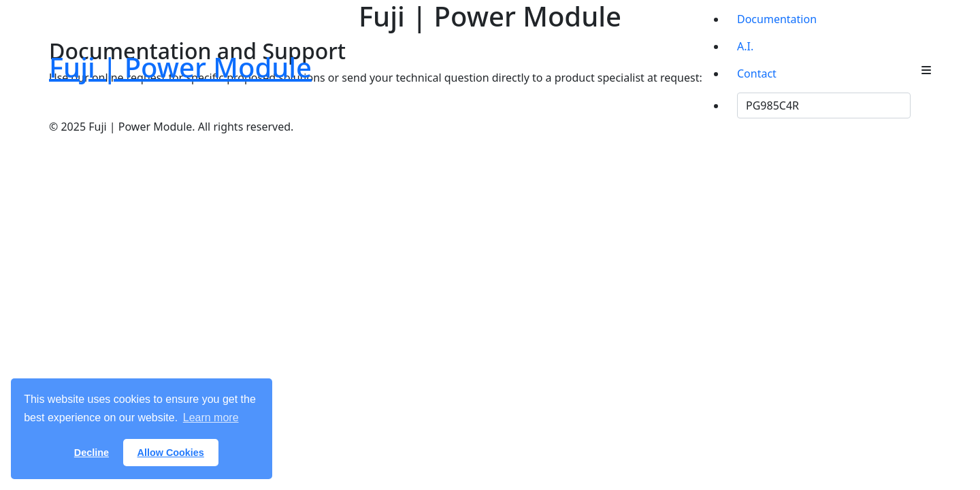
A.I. (745, 46)
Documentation (777, 19)
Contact (757, 73)
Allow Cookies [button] (171, 453)
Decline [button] (92, 453)
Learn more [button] (211, 418)
